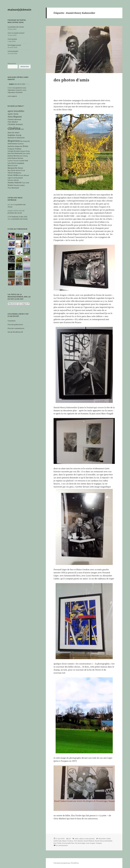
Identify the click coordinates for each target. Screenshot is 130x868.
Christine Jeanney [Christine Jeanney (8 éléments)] (15, 124)
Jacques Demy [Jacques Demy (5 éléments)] (25, 151)
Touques (99, 843)
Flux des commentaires (16, 328)
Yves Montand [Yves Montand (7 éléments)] (13, 188)
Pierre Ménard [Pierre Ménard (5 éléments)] (24, 175)
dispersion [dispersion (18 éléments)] (14, 141)
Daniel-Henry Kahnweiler (103, 841)
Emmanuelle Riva (68, 843)
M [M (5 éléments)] (17, 163)
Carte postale (12, 39)
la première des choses (16, 27)
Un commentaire (62, 845)
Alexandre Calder (104, 839)
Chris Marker (78, 841)
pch (70, 839)
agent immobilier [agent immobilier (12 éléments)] (16, 111)
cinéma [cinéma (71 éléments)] (14, 128)
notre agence (12, 96)
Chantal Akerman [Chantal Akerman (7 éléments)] (14, 119)
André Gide (58, 841)
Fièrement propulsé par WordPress (66, 863)
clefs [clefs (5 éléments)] (22, 129)
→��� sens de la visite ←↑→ (18, 84)
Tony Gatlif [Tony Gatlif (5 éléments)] (25, 183)
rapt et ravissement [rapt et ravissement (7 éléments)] (15, 178)
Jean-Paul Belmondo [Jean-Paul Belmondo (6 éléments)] (15, 153)
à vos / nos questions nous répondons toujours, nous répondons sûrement (17, 90)
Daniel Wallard (89, 841)
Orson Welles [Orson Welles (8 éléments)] (13, 175)
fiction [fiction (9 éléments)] (26, 146)
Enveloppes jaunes (14, 45)
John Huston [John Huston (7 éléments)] (13, 158)
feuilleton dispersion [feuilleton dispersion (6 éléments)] (15, 146)
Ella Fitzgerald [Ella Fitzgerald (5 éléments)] (25, 141)
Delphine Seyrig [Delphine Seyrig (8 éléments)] (14, 135)
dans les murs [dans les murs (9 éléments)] (14, 132)
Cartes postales (13, 51)
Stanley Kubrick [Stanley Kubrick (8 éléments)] (14, 183)
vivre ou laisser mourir (16, 33)
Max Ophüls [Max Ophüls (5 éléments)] (12, 170)
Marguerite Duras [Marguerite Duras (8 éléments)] (15, 168)
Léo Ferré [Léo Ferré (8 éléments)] (12, 163)
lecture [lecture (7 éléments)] (21, 158)
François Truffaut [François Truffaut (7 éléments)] (14, 149)
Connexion (12, 321)
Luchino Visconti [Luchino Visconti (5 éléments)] (13, 161)
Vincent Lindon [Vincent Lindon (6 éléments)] (19, 185)
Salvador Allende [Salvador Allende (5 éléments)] (13, 180)
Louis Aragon (90, 843)
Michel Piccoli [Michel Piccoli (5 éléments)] (20, 170)
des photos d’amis (71, 80)
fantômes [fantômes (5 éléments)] (21, 144)
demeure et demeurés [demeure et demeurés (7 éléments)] (16, 138)
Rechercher (12, 63)
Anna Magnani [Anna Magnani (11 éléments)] (15, 117)
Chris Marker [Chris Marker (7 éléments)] (13, 122)
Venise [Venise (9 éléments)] (10, 185)
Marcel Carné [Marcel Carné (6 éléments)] (13, 165)
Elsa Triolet (57, 843)
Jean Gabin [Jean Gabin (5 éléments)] (26, 153)
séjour (81, 839)
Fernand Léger (80, 843)
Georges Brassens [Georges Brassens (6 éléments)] (14, 151)
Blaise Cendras (68, 841)
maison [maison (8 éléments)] (21, 163)
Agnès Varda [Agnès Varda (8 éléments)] (13, 114)
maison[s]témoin (19, 9)
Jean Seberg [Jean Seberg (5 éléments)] (24, 156)
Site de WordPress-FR (15, 332)
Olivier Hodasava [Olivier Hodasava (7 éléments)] (14, 173)
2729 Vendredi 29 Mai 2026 (17, 217)
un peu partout (89, 839)
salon (77, 839)
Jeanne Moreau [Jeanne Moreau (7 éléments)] (14, 156)
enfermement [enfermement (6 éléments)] (12, 144)
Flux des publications (15, 325)
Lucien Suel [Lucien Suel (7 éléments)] (24, 161)
